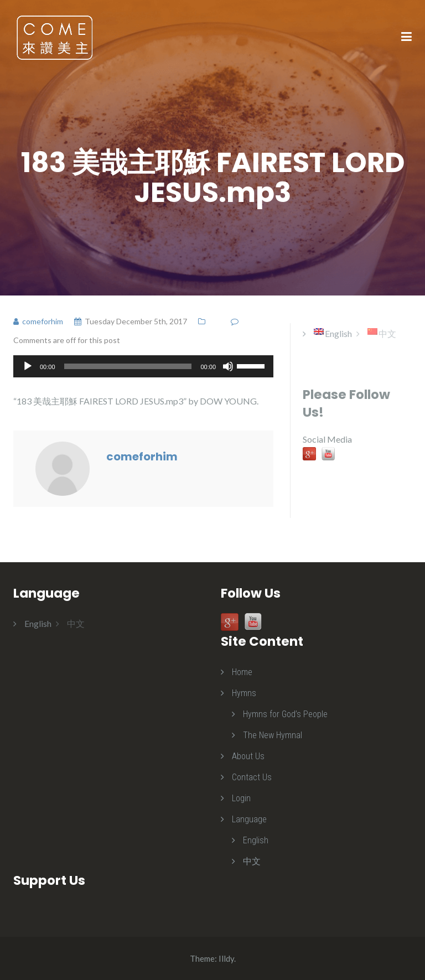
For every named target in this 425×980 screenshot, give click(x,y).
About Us (248, 756)
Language (249, 819)
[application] (143, 366)
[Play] (28, 366)
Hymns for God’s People (285, 714)
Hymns (244, 693)
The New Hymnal (273, 735)
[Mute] (228, 366)
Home (242, 672)
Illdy (226, 958)
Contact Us (252, 777)
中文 (252, 861)
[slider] (128, 366)
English (256, 840)
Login (241, 798)
